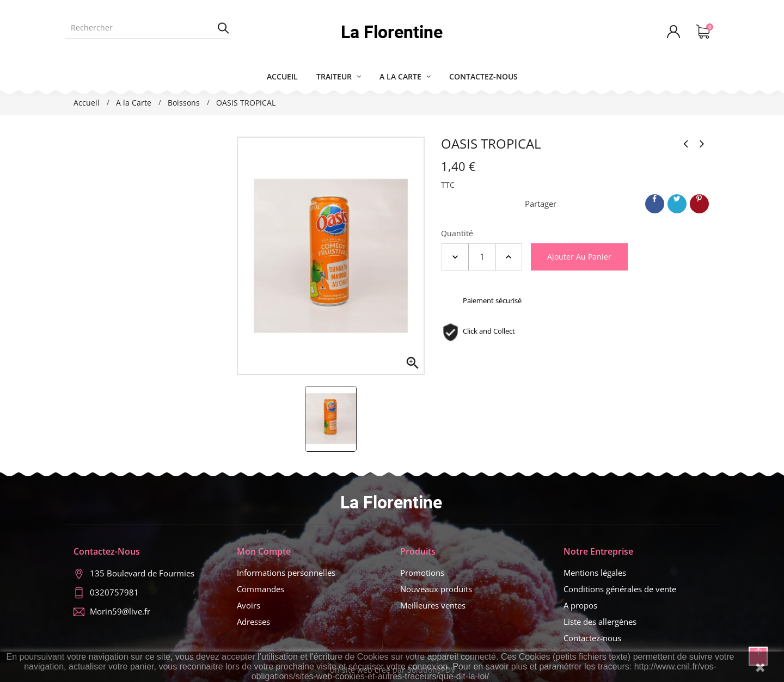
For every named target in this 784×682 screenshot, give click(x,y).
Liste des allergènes (600, 622)
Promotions (422, 573)
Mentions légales (595, 573)
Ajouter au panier (579, 257)
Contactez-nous (592, 638)
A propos (580, 605)
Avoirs (249, 605)
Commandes (261, 589)
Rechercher (223, 28)
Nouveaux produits (436, 589)
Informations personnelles (286, 573)
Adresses (253, 622)
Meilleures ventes (433, 605)
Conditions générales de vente (620, 589)
